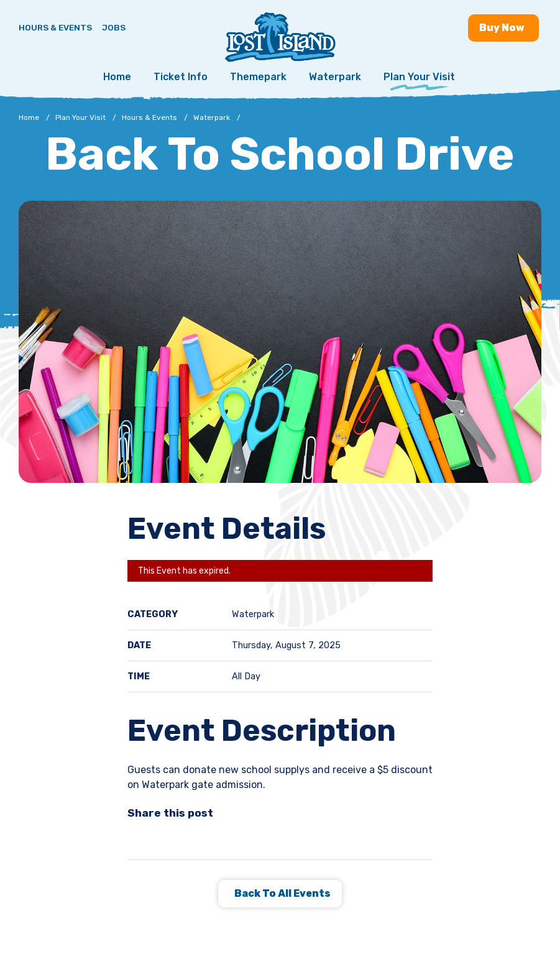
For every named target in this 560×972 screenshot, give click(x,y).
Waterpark (335, 77)
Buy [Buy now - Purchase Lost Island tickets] (503, 28)
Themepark (258, 77)
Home (117, 77)
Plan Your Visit (419, 77)
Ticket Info (181, 77)
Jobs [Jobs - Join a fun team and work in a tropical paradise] (114, 27)
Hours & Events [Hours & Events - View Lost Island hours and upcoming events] (55, 27)
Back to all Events (282, 893)
